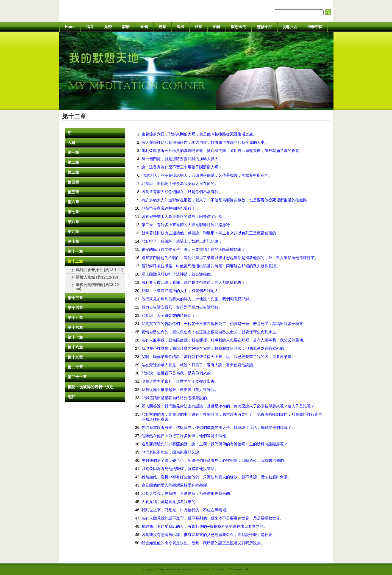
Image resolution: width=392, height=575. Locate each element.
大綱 (71, 143)
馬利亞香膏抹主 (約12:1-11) (100, 270)
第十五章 (75, 318)
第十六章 (75, 327)
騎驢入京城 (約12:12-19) (97, 277)
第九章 (73, 232)
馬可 (180, 27)
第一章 (73, 152)
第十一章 (75, 251)
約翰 (217, 27)
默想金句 (239, 27)
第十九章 (75, 357)
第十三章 (75, 298)
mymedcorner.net (173, 569)
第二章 (73, 162)
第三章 (73, 172)
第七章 (73, 212)
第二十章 (75, 367)
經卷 (162, 27)
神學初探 (315, 27)
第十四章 (75, 308)
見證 (108, 27)
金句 (144, 27)
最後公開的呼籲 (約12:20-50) (98, 287)
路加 (199, 27)
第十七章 (75, 337)
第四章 (73, 182)
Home (70, 27)
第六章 (73, 202)
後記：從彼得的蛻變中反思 (91, 387)
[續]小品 (290, 27)
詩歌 (126, 27)
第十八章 (75, 347)
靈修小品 (265, 27)
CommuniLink (239, 569)
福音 (90, 27)
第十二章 (75, 261)
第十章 (73, 241)
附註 (71, 397)
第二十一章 (77, 377)
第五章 (73, 192)
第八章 (73, 222)
